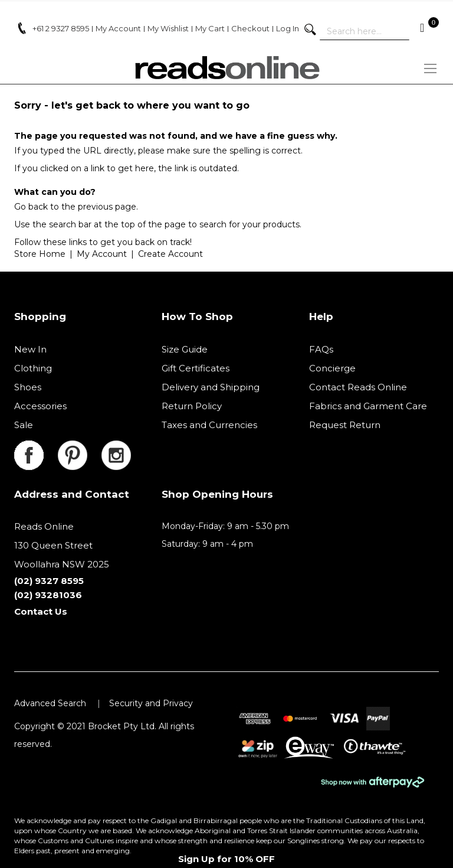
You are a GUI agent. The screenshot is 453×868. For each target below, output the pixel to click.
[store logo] (226, 68)
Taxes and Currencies (209, 425)
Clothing (33, 368)
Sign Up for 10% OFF (226, 859)
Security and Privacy (151, 703)
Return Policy (192, 406)
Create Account (170, 254)
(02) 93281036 (48, 595)
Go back (31, 207)
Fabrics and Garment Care (368, 406)
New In (30, 349)
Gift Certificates (196, 368)
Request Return (345, 425)
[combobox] (365, 31)
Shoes (28, 387)
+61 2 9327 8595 (61, 28)
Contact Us (41, 611)
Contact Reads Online (358, 387)
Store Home (40, 254)
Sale (24, 425)
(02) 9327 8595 (49, 581)
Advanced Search (50, 703)
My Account (102, 254)
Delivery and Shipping (211, 387)
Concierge (332, 368)
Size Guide (185, 349)
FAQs (321, 349)
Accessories (40, 406)
